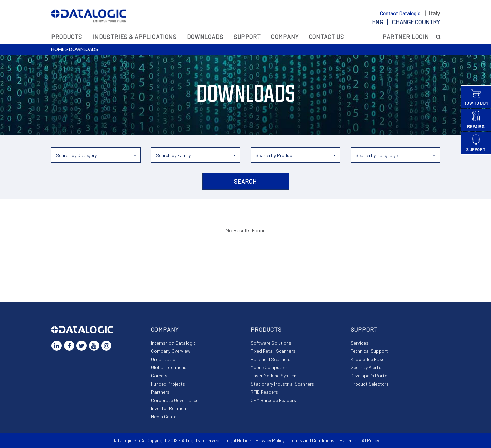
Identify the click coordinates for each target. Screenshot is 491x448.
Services (359, 343)
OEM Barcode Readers (273, 400)
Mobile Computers (269, 367)
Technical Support (369, 351)
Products (67, 37)
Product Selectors (370, 384)
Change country (416, 22)
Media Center (165, 416)
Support (247, 37)
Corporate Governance (175, 400)
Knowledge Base (367, 359)
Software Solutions (271, 343)
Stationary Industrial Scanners (282, 384)
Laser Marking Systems (275, 375)
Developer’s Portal (369, 375)
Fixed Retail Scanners (273, 351)
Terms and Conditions (312, 440)
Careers (159, 375)
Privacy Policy (270, 440)
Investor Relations (170, 408)
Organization (164, 359)
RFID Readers (264, 392)
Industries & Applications (135, 37)
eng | (406, 22)
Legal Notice (237, 440)
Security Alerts (366, 367)
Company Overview (171, 351)
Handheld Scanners (271, 359)
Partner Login (406, 37)
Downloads (205, 37)
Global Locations (169, 367)
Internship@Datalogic (173, 343)
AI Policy (370, 440)
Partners (160, 392)
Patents (348, 440)
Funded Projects (168, 384)
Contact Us (327, 37)
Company (285, 37)
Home (58, 49)
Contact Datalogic (401, 13)
